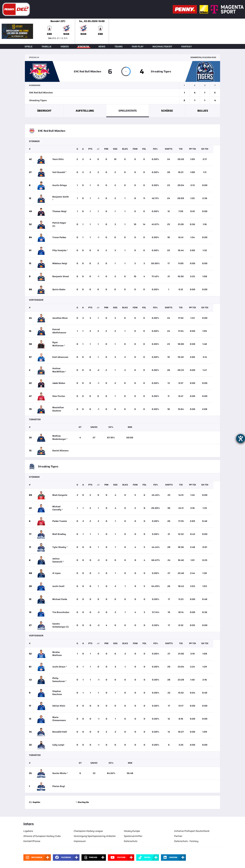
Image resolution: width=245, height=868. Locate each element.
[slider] (143, 31)
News (102, 47)
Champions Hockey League (88, 831)
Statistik (84, 47)
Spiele (28, 47)
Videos (65, 47)
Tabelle (46, 47)
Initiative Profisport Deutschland (192, 831)
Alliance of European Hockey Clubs (42, 836)
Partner (178, 836)
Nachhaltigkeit (162, 47)
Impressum (80, 841)
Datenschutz (131, 841)
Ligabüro (28, 831)
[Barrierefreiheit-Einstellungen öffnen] (241, 438)
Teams (119, 47)
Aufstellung (85, 111)
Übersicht (44, 111)
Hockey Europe (132, 831)
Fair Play (138, 47)
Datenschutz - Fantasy (186, 841)
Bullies (203, 111)
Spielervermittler (133, 836)
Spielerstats (128, 111)
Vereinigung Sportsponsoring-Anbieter (95, 836)
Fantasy (187, 47)
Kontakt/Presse (32, 841)
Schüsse (167, 111)
